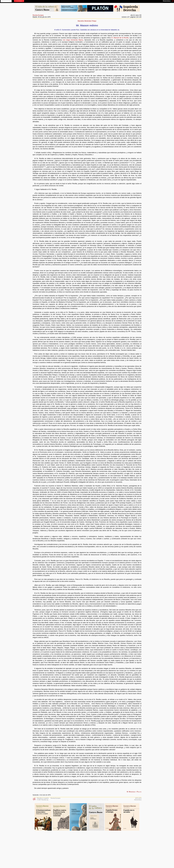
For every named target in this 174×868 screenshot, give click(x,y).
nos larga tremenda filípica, (73, 40)
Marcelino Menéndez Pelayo (87, 21)
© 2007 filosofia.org (43, 800)
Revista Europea (38, 15)
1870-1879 (138, 798)
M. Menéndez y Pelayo (134, 792)
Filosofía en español (43, 798)
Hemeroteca (138, 800)
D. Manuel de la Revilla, (120, 38)
